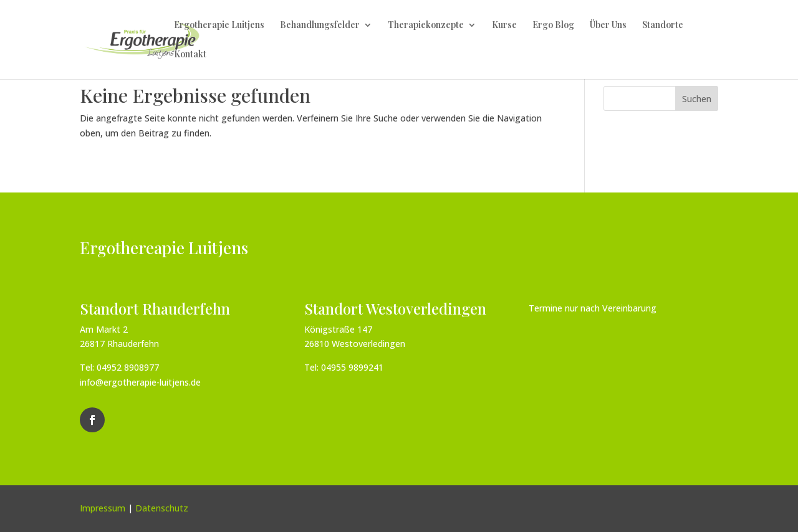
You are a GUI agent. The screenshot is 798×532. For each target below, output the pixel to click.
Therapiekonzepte (426, 26)
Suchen (697, 99)
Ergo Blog (553, 26)
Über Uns (608, 26)
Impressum (103, 508)
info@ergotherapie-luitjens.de (140, 382)
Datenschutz (162, 508)
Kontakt (190, 55)
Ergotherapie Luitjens (219, 26)
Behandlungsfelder (320, 26)
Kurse (504, 26)
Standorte (663, 26)
